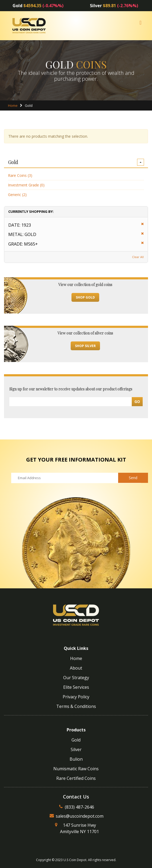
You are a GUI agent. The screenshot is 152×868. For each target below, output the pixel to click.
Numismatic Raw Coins (76, 769)
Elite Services (76, 687)
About (76, 668)
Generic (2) (17, 195)
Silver (76, 749)
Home (13, 105)
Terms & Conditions (76, 706)
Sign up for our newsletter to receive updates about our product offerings (71, 389)
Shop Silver (85, 346)
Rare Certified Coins (76, 778)
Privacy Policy (76, 697)
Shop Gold (85, 297)
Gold (76, 740)
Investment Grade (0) (26, 185)
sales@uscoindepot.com (80, 816)
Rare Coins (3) (20, 175)
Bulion (76, 759)
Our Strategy (76, 678)
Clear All (138, 257)
